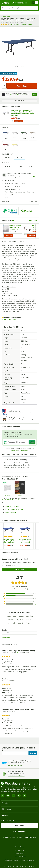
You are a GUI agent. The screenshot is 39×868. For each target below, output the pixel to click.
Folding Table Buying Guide (20, 509)
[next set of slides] (37, 231)
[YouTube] (8, 796)
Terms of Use (14, 451)
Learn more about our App (17, 776)
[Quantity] (4, 86)
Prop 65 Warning (8, 319)
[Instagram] (3, 796)
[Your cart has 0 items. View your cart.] (35, 3)
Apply (35, 95)
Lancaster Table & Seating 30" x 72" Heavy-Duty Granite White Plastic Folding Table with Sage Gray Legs (22, 113)
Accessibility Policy (20, 857)
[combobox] (19, 8)
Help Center (19, 826)
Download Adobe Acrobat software (12, 500)
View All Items (33, 220)
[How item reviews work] (27, 589)
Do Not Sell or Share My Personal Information (20, 860)
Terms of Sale (19, 847)
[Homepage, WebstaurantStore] (20, 3)
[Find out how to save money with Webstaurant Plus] (2, 226)
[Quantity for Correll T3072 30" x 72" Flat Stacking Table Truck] (26, 236)
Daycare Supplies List (18, 512)
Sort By (4, 630)
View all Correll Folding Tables (27, 211)
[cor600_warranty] (7, 489)
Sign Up (33, 753)
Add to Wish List (20, 101)
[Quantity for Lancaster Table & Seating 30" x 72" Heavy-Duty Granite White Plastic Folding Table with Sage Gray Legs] (12, 121)
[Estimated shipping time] (34, 177)
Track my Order (20, 831)
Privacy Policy (24, 451)
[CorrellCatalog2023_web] (19, 489)
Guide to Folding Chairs (18, 506)
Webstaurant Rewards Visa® (18, 95)
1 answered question (27, 24)
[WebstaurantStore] (19, 783)
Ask (32, 442)
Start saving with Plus (15, 765)
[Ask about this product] (19, 442)
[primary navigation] (5, 3)
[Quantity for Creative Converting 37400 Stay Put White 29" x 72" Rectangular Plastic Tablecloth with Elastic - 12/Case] (3, 236)
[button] (17, 66)
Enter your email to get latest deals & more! (19, 749)
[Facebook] (14, 796)
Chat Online (9, 837)
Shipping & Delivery (27, 837)
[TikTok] (19, 796)
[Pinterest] (24, 796)
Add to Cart (19, 121)
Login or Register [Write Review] (19, 569)
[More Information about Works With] (13, 220)
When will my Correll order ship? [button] (16, 460)
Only (3, 76)
